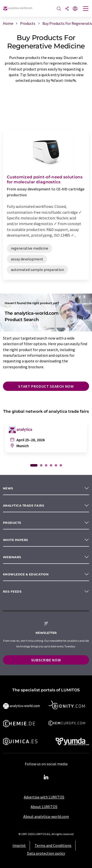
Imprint (19, 845)
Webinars (12, 557)
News (8, 488)
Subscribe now (46, 660)
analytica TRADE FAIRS (24, 505)
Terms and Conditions (53, 845)
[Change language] (75, 9)
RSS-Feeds (12, 591)
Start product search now (46, 386)
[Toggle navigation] (86, 9)
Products (12, 523)
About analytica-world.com (46, 816)
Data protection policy (46, 853)
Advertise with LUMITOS (44, 797)
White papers (16, 540)
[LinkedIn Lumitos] (46, 777)
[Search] (59, 9)
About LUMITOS (44, 807)
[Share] (67, 9)
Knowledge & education (26, 574)
